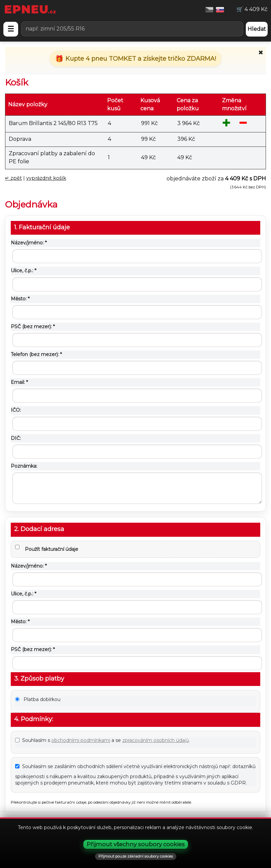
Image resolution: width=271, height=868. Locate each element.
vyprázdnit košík (46, 178)
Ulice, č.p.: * (24, 271)
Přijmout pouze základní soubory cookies (136, 856)
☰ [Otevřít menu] (11, 29)
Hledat (257, 29)
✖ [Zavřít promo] (261, 53)
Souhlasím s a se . (102, 740)
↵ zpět (13, 178)
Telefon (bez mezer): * (36, 354)
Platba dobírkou (38, 699)
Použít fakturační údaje (47, 548)
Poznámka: (24, 466)
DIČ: (16, 438)
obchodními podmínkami (81, 740)
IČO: (16, 410)
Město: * (20, 299)
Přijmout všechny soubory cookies (136, 844)
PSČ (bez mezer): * (33, 327)
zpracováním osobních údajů (155, 740)
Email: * (19, 382)
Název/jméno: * (29, 243)
